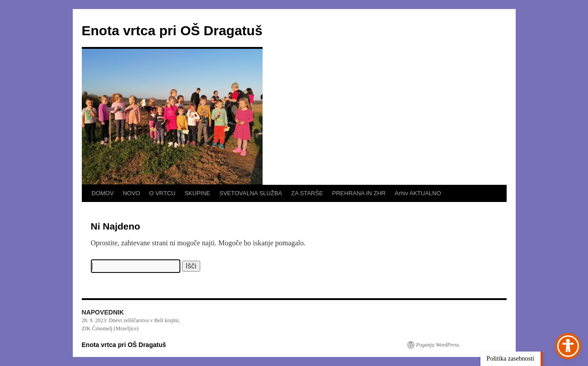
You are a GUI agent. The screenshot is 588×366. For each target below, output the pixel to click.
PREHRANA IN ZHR (359, 193)
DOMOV (103, 193)
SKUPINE (197, 193)
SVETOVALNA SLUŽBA (251, 193)
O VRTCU (162, 193)
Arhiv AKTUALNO (418, 193)
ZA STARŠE (307, 193)
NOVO (132, 193)
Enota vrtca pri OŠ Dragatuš (172, 30)
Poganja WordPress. (438, 345)
